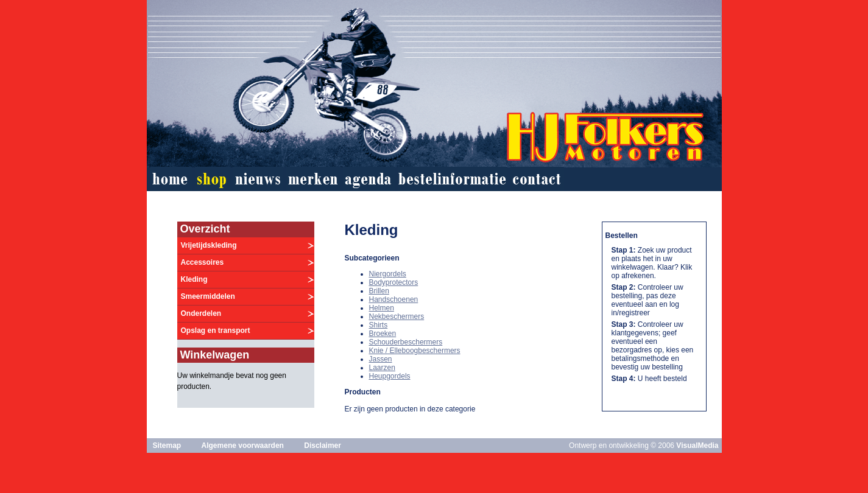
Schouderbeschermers (406, 342)
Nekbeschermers (397, 316)
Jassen (381, 359)
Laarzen (382, 368)
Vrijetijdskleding (209, 245)
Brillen (379, 291)
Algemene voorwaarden (243, 446)
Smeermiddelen (208, 296)
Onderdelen (201, 313)
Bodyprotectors (394, 282)
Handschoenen (394, 299)
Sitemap (167, 446)
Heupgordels (390, 376)
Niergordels (388, 274)
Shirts (379, 325)
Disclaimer (323, 446)
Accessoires (203, 262)
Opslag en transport (216, 330)
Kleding (194, 279)
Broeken (383, 334)
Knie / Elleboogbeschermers (415, 351)
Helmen (382, 308)
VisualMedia (697, 446)
